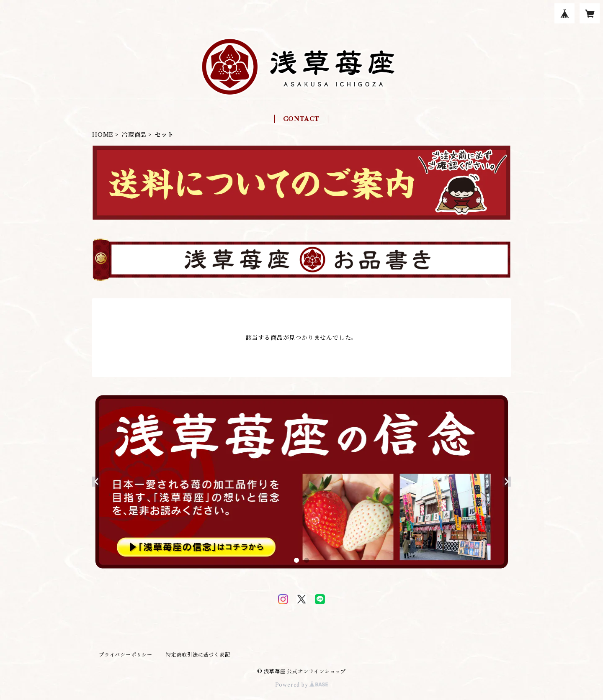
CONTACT (301, 119)
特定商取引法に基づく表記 (198, 655)
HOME (103, 135)
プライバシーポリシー (126, 655)
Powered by (302, 685)
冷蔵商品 (134, 135)
